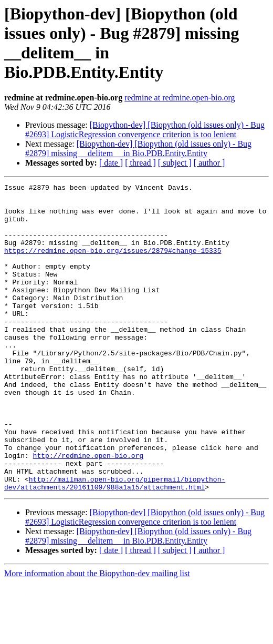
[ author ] (209, 163)
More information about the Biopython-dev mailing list (97, 635)
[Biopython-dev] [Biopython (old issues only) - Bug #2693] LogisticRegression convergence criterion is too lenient (145, 130)
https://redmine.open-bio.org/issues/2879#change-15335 (113, 264)
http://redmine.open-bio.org (88, 510)
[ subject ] (175, 163)
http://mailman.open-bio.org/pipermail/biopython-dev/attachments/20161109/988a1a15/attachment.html (115, 544)
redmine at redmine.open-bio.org (180, 98)
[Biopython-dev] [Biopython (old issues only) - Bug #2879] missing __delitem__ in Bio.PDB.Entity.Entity (138, 149)
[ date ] (111, 163)
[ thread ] (140, 163)
